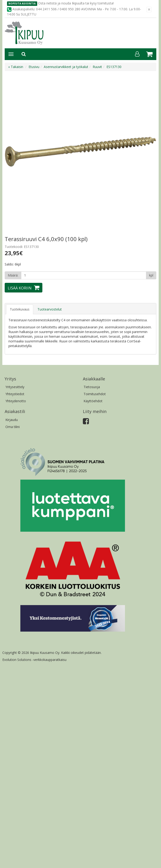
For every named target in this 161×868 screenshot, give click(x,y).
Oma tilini (13, 427)
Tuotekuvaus (20, 309)
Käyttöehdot (93, 401)
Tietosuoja (92, 387)
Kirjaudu (12, 420)
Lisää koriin (20, 288)
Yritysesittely (15, 387)
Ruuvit (97, 67)
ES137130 (114, 67)
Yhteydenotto (16, 401)
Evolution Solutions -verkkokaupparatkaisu (34, 660)
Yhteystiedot (15, 394)
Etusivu (34, 67)
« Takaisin (16, 67)
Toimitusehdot (95, 394)
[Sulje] (149, 9)
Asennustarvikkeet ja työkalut (66, 67)
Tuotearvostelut (50, 309)
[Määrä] (84, 275)
